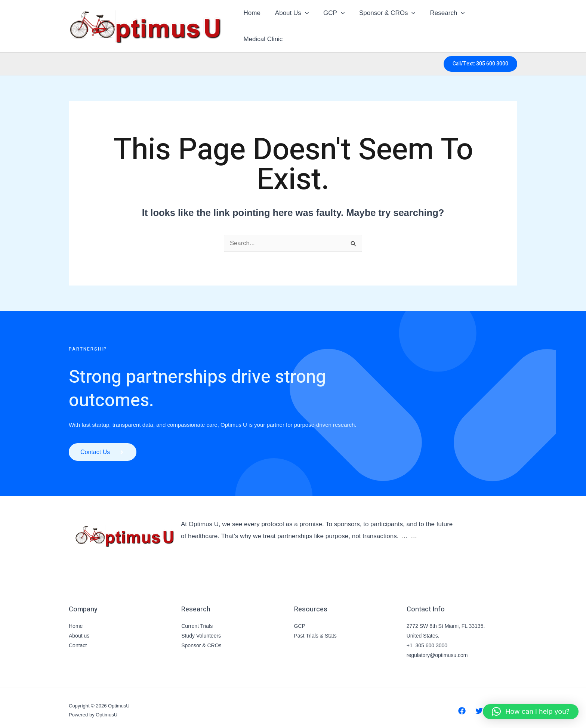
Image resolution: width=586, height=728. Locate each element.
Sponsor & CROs (384, 24)
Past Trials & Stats (315, 631)
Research (442, 24)
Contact (78, 641)
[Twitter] (479, 706)
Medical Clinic (491, 23)
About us (79, 631)
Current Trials (197, 621)
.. (404, 531)
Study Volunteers (201, 631)
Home (254, 23)
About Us (292, 24)
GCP (332, 24)
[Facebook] (462, 706)
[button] (305, 24)
